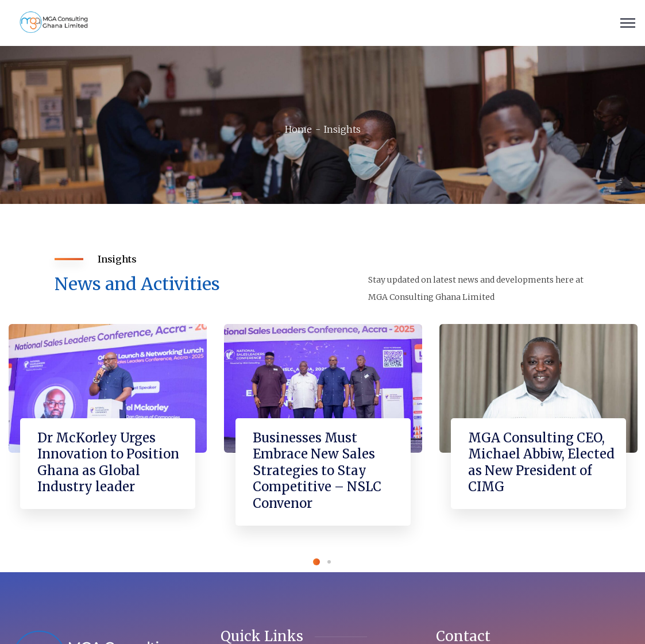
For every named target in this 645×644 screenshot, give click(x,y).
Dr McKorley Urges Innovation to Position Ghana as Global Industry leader (108, 462)
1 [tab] (316, 562)
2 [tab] (329, 562)
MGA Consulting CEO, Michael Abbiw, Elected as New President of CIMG (541, 462)
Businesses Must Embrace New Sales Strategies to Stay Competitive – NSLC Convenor (317, 471)
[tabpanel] (108, 428)
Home (298, 129)
